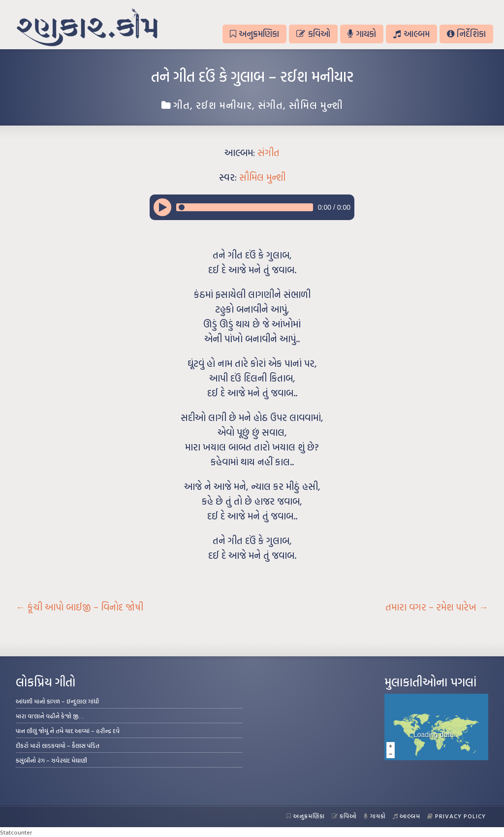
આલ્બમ (411, 34)
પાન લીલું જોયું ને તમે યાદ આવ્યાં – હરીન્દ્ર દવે (68, 731)
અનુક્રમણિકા (254, 34)
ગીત (182, 105)
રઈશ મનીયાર (224, 105)
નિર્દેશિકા (466, 34)
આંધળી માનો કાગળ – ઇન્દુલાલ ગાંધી (57, 701)
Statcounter (16, 832)
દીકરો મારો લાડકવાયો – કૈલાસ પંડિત (58, 745)
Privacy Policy (457, 816)
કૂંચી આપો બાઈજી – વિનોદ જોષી (79, 607)
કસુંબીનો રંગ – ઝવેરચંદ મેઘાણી (51, 760)
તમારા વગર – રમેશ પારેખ (437, 607)
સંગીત (270, 105)
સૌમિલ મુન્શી (316, 105)
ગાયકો (362, 34)
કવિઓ (313, 34)
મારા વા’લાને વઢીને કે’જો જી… (50, 716)
